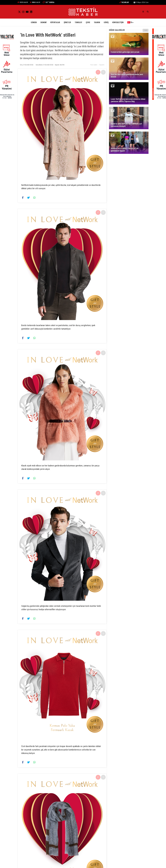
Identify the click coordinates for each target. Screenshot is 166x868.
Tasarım (97, 22)
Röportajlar (55, 22)
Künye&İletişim (118, 22)
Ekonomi (43, 22)
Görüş (106, 22)
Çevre (88, 22)
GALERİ (23, 2)
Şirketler (67, 22)
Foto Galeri (94, 65)
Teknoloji (78, 22)
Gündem (34, 22)
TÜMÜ (146, 30)
